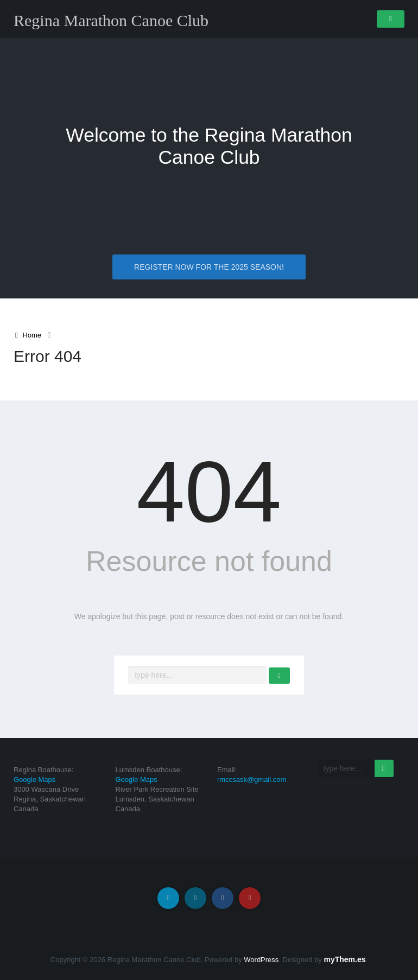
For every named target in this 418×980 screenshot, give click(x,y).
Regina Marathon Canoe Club (111, 21)
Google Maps (34, 779)
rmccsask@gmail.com (252, 779)
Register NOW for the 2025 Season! (209, 268)
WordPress (261, 960)
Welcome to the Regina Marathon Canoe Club (209, 146)
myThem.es (344, 959)
